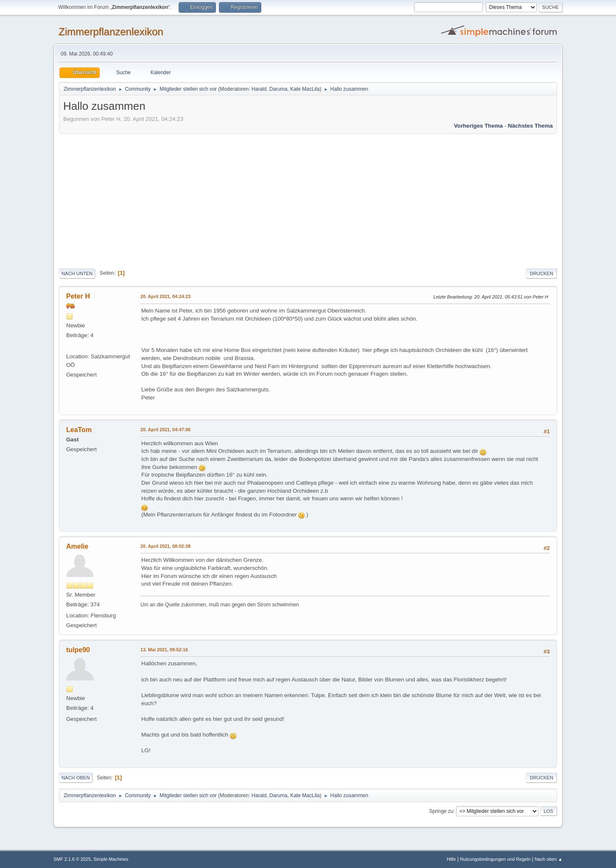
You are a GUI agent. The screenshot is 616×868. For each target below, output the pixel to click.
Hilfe (451, 859)
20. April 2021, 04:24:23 (165, 296)
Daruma (279, 89)
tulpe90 (78, 650)
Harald (259, 89)
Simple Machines (111, 859)
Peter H (78, 296)
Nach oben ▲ (549, 859)
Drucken (542, 274)
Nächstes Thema (530, 126)
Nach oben (76, 778)
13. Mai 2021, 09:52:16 (164, 650)
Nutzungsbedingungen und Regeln (495, 859)
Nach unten (77, 274)
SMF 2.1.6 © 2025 (72, 859)
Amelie (77, 546)
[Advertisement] (308, 200)
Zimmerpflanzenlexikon (111, 32)
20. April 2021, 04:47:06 (165, 430)
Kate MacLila (305, 89)
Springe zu (441, 811)
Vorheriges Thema (478, 126)
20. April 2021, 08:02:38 (165, 546)
